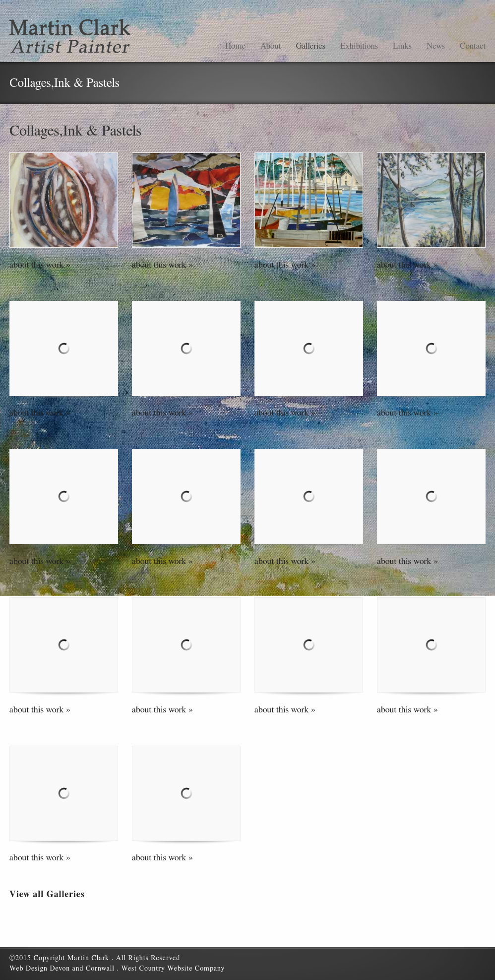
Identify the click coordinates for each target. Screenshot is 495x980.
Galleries (310, 46)
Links (402, 46)
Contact (473, 46)
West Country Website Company (173, 969)
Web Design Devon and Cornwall (63, 969)
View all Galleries (47, 895)
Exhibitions (359, 46)
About (271, 46)
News (436, 46)
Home (235, 46)
